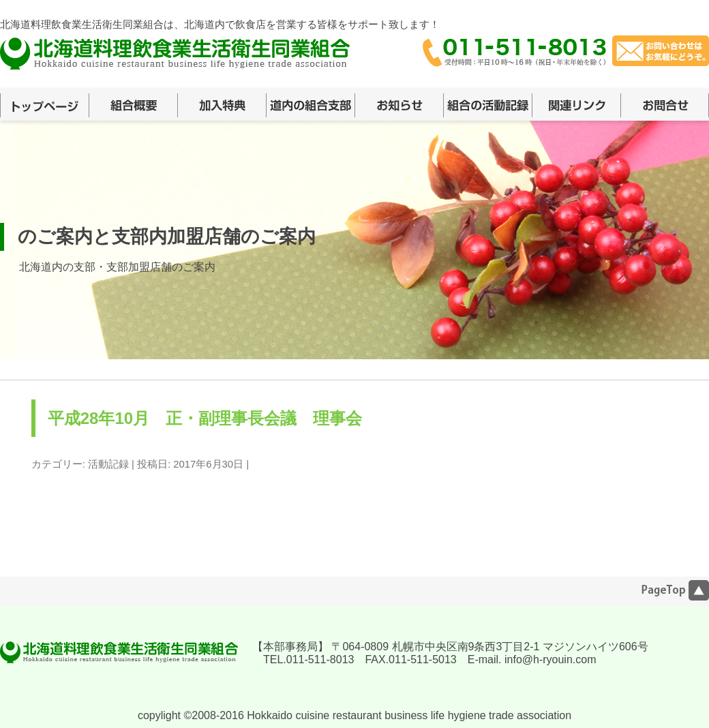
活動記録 (108, 464)
